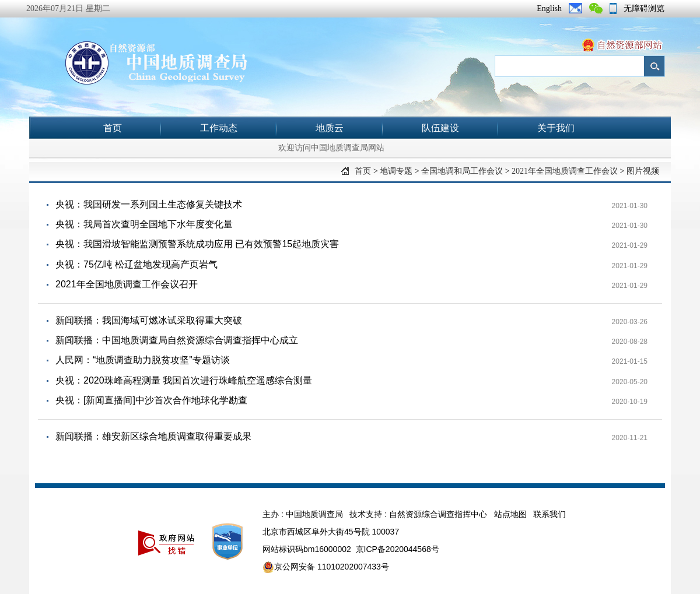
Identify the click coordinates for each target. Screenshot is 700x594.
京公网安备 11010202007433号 (326, 567)
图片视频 (643, 171)
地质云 (330, 128)
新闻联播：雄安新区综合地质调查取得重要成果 (153, 436)
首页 (113, 128)
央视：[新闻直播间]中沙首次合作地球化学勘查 (151, 400)
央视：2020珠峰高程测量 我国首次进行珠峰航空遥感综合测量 (184, 380)
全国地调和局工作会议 (462, 171)
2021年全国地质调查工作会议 (565, 171)
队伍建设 (440, 128)
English (549, 8)
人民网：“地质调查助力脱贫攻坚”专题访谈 (143, 360)
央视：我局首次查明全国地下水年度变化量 (144, 224)
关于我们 (556, 128)
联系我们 (549, 514)
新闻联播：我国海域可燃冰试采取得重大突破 (149, 320)
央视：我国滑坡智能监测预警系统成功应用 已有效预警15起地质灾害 (197, 244)
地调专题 (396, 171)
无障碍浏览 (644, 8)
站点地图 (510, 514)
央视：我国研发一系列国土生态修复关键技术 (149, 204)
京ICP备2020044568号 (398, 549)
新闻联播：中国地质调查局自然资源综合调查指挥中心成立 (177, 340)
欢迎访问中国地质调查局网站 (331, 148)
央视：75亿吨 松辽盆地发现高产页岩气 (136, 264)
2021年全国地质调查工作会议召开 (127, 284)
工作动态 (219, 128)
